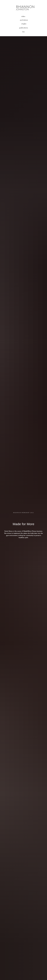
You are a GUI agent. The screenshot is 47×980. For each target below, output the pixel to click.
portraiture (24, 20)
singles (24, 24)
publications (24, 28)
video (23, 16)
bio (24, 32)
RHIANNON (25, 7)
